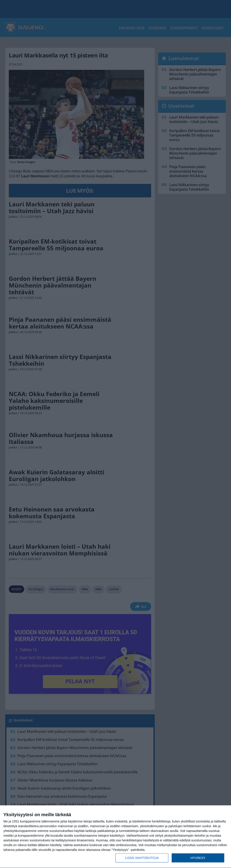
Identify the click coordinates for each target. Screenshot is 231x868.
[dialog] (115, 837)
